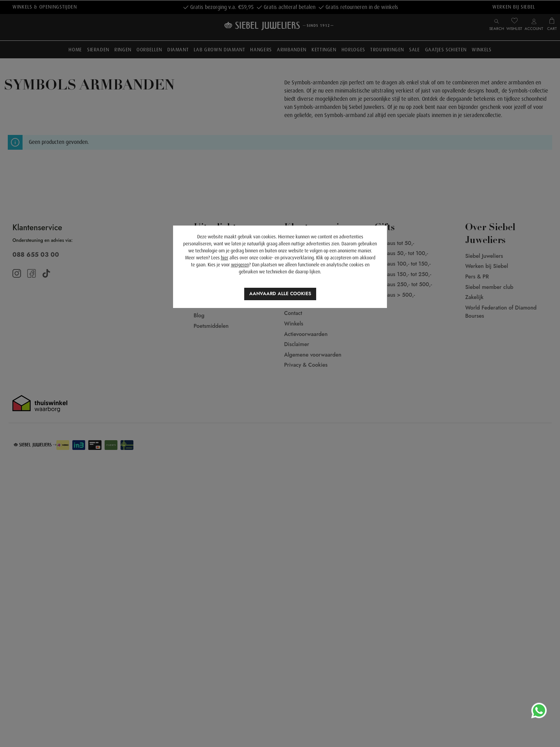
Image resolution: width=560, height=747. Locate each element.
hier (225, 258)
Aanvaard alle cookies (280, 294)
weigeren (240, 265)
